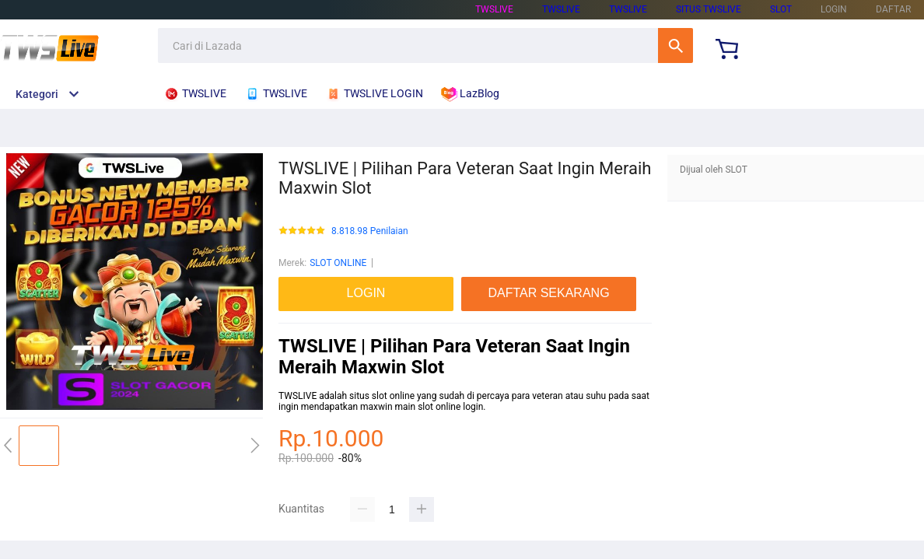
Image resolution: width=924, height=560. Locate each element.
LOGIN (834, 9)
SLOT (781, 9)
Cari (675, 45)
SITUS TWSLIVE (709, 9)
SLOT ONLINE (338, 263)
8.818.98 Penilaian (370, 231)
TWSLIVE (494, 9)
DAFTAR (893, 9)
